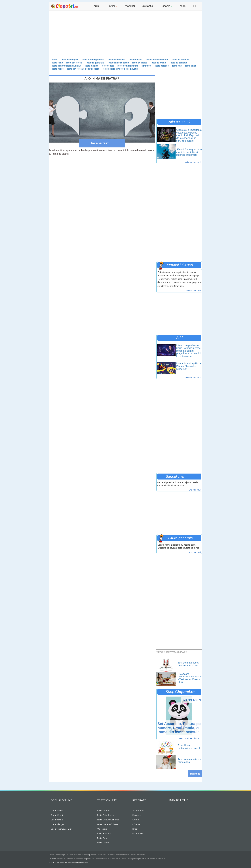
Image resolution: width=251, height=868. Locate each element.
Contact (78, 855)
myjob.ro (143, 859)
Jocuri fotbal (57, 820)
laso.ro (124, 859)
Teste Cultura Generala (108, 820)
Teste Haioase (104, 833)
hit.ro (118, 859)
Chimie (136, 820)
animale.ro (61, 859)
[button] (195, 7)
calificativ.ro (81, 859)
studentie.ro (152, 859)
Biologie (137, 815)
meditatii (130, 6)
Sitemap (85, 855)
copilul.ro (91, 859)
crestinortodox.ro (102, 859)
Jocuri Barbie (58, 815)
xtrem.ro (162, 859)
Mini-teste (102, 829)
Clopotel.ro (65, 6)
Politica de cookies (138, 855)
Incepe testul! (102, 143)
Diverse (136, 824)
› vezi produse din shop (190, 738)
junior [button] (113, 6)
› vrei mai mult (194, 490)
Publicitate (69, 855)
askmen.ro (71, 859)
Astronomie (138, 810)
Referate (139, 800)
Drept (135, 829)
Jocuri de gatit (58, 824)
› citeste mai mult (193, 162)
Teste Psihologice (106, 815)
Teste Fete (102, 838)
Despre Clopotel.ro (56, 855)
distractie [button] (149, 6)
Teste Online (107, 800)
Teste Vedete (104, 810)
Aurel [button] (97, 6)
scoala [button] (167, 6)
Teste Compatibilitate (108, 824)
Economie (138, 833)
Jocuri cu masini (59, 810)
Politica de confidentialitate (118, 855)
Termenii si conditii (98, 855)
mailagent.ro (133, 859)
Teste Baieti (103, 843)
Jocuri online (62, 800)
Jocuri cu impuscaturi (61, 829)
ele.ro (113, 859)
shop (183, 6)
